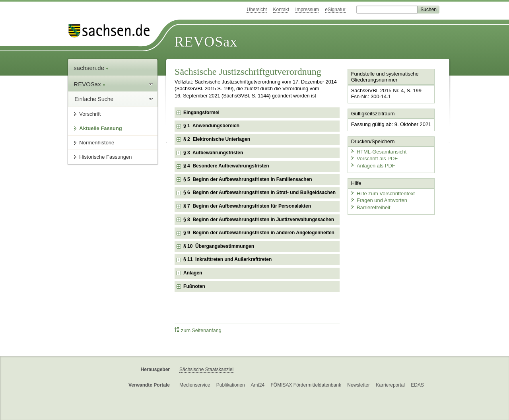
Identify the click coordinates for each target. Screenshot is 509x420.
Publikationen (231, 385)
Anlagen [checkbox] (193, 273)
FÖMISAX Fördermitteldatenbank (306, 385)
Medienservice (195, 385)
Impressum (307, 10)
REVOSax (206, 42)
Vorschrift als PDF (374, 158)
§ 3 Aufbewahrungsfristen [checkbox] (213, 153)
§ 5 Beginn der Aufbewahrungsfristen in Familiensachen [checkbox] (248, 179)
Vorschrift (90, 114)
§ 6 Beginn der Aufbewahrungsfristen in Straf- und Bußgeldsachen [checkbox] (259, 192)
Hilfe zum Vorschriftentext (382, 193)
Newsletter (358, 385)
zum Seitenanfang (198, 330)
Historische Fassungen (105, 157)
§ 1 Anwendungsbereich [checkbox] (211, 126)
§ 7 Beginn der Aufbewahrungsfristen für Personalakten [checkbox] (247, 206)
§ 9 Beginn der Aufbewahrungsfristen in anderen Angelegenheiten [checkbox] (259, 233)
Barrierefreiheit (370, 207)
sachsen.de (91, 68)
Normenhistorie (97, 143)
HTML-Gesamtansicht (378, 151)
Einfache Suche (94, 99)
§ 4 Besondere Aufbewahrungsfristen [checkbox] (226, 166)
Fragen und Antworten (379, 200)
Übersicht (257, 10)
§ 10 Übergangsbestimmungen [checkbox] (219, 246)
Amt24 (257, 385)
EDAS (417, 385)
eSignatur (335, 10)
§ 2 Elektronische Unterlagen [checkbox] (217, 139)
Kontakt (281, 10)
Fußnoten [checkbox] (194, 286)
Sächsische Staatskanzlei (206, 369)
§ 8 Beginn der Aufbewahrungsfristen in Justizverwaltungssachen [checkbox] (259, 220)
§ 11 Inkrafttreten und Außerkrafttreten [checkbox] (227, 259)
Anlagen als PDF (373, 165)
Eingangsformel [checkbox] (201, 113)
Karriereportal (390, 385)
